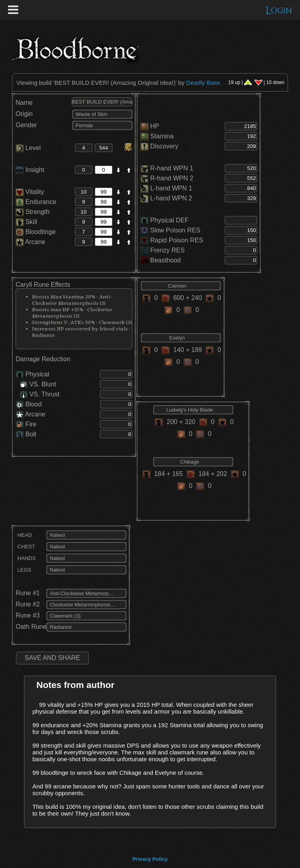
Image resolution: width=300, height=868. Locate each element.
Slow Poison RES (175, 230)
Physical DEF (169, 220)
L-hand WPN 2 (171, 198)
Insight (30, 170)
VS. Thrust (40, 394)
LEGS (23, 570)
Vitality (30, 192)
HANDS (26, 558)
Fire (31, 424)
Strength (33, 212)
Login (279, 11)
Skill (26, 222)
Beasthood (165, 260)
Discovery (164, 146)
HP (154, 126)
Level (28, 148)
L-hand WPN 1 (171, 188)
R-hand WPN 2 (172, 178)
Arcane (30, 242)
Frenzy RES (167, 250)
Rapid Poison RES (177, 240)
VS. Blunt (38, 384)
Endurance (36, 202)
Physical (37, 374)
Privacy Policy (150, 859)
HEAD (24, 535)
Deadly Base (203, 83)
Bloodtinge (36, 232)
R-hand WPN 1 (172, 168)
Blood (33, 404)
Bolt (31, 434)
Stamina (162, 136)
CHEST (25, 547)
